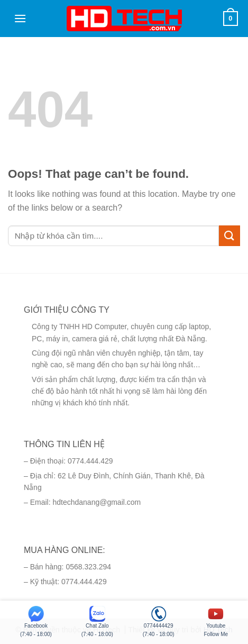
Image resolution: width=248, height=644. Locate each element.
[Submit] (229, 236)
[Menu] (20, 18)
